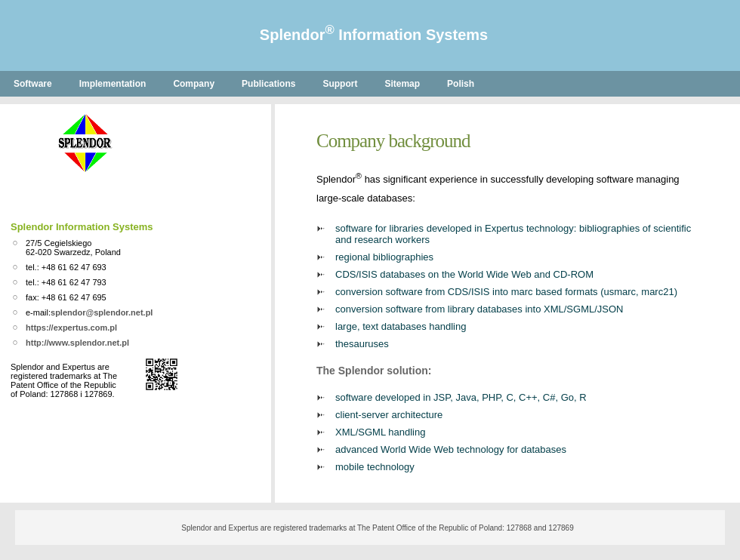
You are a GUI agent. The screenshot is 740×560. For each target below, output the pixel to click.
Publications (268, 84)
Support (340, 84)
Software (33, 84)
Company (194, 84)
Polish (461, 84)
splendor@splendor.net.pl (102, 312)
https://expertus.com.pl (71, 328)
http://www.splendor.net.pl (77, 343)
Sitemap (402, 84)
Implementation (113, 84)
